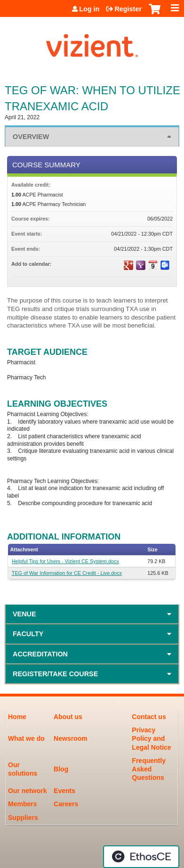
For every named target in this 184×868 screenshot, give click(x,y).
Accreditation (40, 654)
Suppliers (23, 818)
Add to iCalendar (153, 265)
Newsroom (71, 738)
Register (128, 9)
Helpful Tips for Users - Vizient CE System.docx (65, 561)
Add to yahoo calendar (141, 265)
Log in (89, 9)
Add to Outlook (165, 265)
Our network (27, 791)
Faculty (28, 634)
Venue (24, 614)
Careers (66, 804)
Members (22, 804)
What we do (26, 738)
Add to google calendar (128, 265)
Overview (31, 137)
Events (64, 791)
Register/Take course (55, 674)
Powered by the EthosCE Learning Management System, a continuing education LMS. (141, 857)
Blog (61, 769)
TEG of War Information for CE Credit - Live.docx (67, 573)
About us (68, 717)
